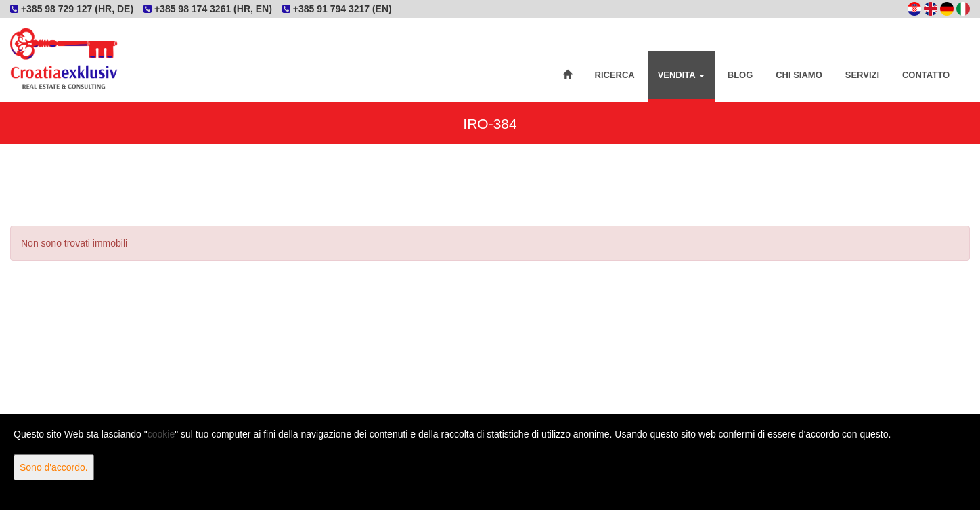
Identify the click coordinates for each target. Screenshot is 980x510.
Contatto (926, 75)
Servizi (862, 75)
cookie (161, 434)
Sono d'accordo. (54, 467)
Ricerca (615, 75)
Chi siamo (799, 75)
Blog (740, 75)
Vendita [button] (681, 75)
